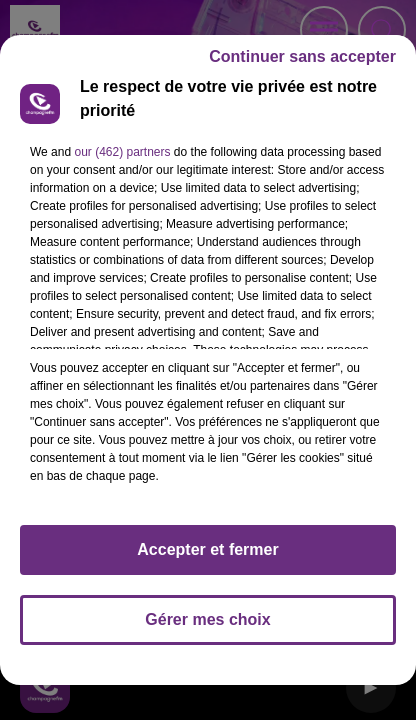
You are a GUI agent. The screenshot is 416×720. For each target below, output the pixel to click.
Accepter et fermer (207, 549)
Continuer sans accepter (302, 56)
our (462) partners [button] (122, 152)
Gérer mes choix (207, 619)
